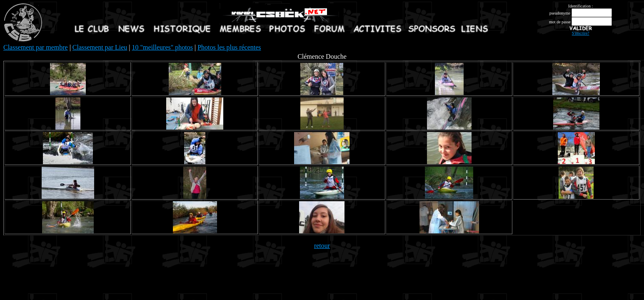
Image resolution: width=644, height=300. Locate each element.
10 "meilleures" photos (162, 47)
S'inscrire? (581, 33)
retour (322, 246)
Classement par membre (36, 47)
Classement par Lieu (100, 47)
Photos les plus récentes (229, 47)
